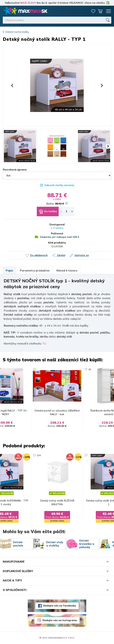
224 (39, 455)
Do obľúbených (39, 255)
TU (44, 343)
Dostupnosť (57, 224)
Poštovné (57, 233)
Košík (100, 11)
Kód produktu (57, 243)
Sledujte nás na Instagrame (60, 620)
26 (90, 369)
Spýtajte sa (82, 255)
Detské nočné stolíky (17, 32)
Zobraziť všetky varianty (59, 185)
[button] (12, 85)
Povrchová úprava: (15, 170)
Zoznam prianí (93, 11)
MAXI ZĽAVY (28, 3)
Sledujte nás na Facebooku (59, 606)
